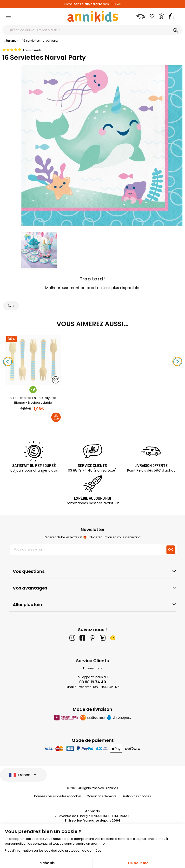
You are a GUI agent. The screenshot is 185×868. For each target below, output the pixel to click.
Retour (10, 41)
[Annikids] (93, 16)
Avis (11, 306)
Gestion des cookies (136, 796)
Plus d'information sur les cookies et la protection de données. (53, 851)
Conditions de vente (102, 796)
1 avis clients (32, 50)
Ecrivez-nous (93, 668)
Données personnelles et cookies (58, 796)
